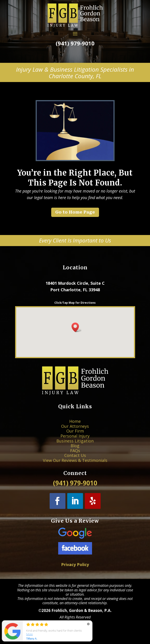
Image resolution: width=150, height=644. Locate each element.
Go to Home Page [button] (75, 212)
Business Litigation (75, 441)
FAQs (75, 447)
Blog (75, 444)
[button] (77, 327)
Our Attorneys (75, 433)
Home (75, 430)
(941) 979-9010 (75, 43)
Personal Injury (75, 438)
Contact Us (75, 449)
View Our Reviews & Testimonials (75, 452)
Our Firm (75, 435)
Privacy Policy (75, 565)
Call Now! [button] (75, 53)
